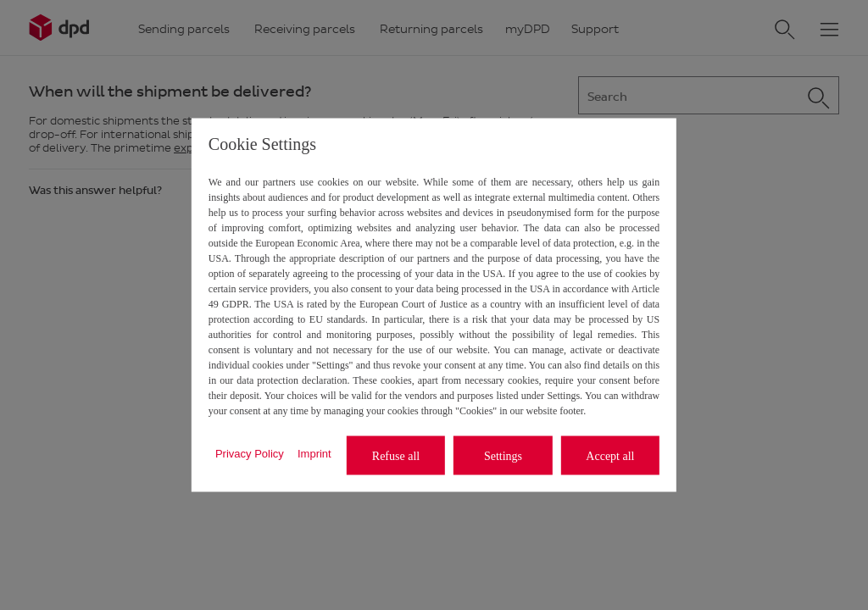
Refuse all (396, 455)
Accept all (610, 455)
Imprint (314, 453)
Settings (503, 455)
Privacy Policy (250, 453)
